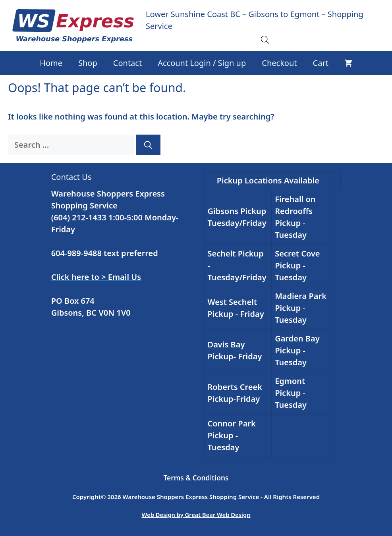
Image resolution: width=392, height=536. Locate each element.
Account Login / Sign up (202, 63)
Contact (127, 63)
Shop (88, 63)
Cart (321, 63)
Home (51, 63)
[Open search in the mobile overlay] (265, 39)
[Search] (148, 145)
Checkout (279, 63)
